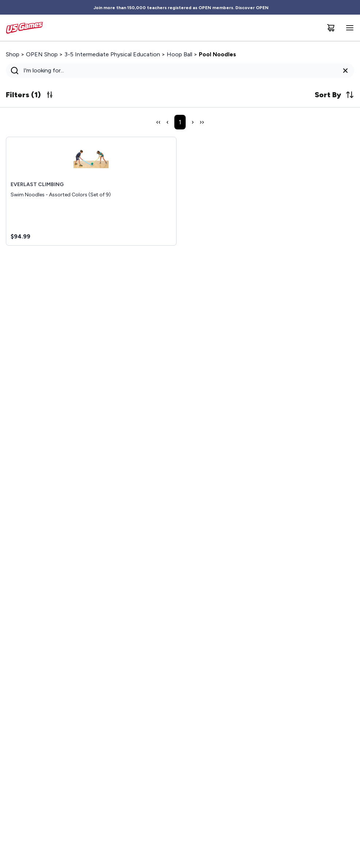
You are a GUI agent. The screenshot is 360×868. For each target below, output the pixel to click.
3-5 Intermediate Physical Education (112, 54)
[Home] (24, 28)
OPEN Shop (42, 54)
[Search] (178, 71)
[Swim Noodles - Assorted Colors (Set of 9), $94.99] (91, 191)
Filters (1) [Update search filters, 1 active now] (30, 95)
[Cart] (331, 28)
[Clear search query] (345, 71)
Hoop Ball (179, 54)
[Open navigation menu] (348, 28)
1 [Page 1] (180, 122)
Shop (13, 54)
